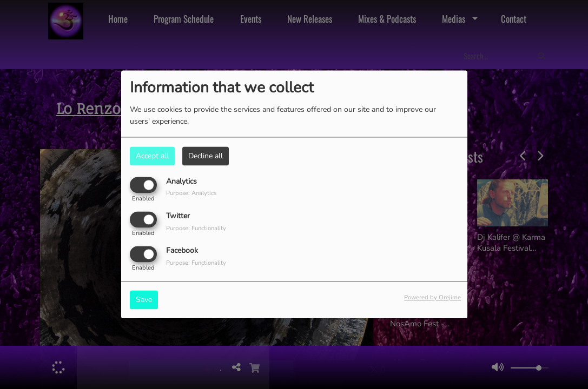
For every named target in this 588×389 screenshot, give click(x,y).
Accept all (152, 156)
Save (144, 300)
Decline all (206, 156)
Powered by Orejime (432, 298)
